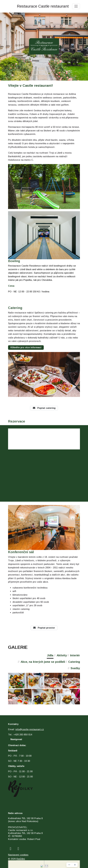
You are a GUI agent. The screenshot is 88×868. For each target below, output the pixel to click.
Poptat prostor (44, 628)
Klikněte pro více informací (26, 347)
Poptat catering (44, 408)
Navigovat (16, 739)
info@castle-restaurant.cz (30, 729)
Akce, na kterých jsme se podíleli (43, 662)
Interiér (75, 655)
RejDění (21, 859)
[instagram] (18, 849)
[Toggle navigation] (76, 6)
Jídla (50, 655)
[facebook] (11, 849)
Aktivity (62, 655)
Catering (74, 662)
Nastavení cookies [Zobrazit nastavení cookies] (18, 855)
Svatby (75, 668)
